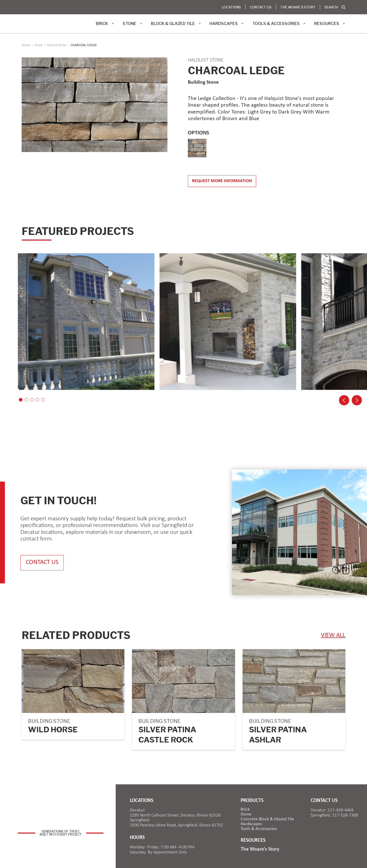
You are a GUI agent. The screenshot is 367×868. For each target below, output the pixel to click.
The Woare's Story (298, 7)
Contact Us (261, 7)
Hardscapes (251, 824)
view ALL (333, 635)
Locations (231, 7)
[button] (105, 24)
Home (26, 45)
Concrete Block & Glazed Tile (267, 819)
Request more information (222, 181)
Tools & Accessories (259, 829)
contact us (42, 563)
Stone (246, 814)
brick (245, 810)
